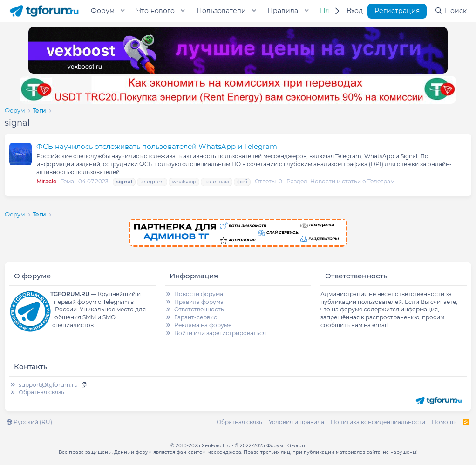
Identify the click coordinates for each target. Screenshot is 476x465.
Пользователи (221, 11)
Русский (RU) (29, 422)
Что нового (156, 11)
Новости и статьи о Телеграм (352, 181)
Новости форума (199, 294)
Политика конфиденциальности (378, 422)
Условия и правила (296, 422)
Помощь (444, 422)
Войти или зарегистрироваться (220, 333)
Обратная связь (41, 392)
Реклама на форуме (203, 325)
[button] (123, 11)
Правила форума (199, 302)
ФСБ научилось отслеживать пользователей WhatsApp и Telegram (157, 146)
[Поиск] (451, 11)
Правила (283, 11)
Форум (103, 11)
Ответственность (199, 309)
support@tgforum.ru (48, 385)
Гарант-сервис (196, 317)
